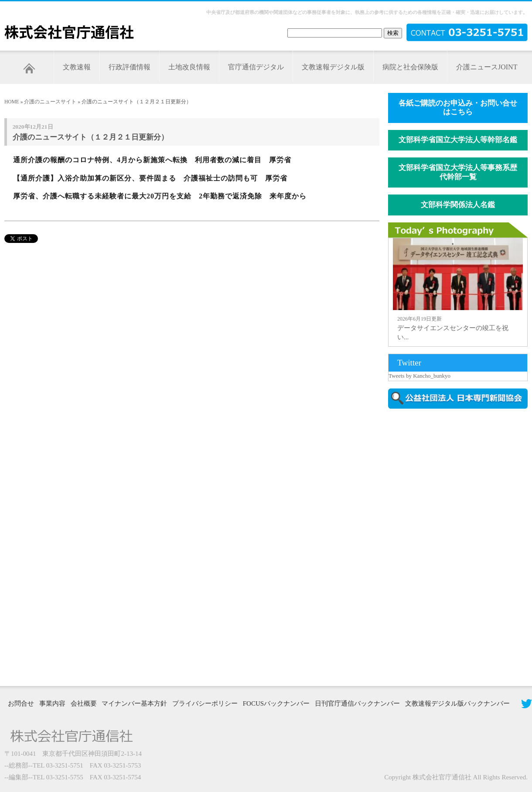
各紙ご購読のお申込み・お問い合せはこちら (458, 108)
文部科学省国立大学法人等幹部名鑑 (458, 140)
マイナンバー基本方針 (134, 703)
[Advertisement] (419, 546)
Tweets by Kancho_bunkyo (419, 376)
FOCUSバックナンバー (276, 703)
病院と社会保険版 (410, 67)
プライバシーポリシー (205, 703)
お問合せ (21, 703)
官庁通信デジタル (256, 67)
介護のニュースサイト (50, 102)
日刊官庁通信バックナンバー (357, 703)
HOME (12, 102)
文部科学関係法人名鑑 (458, 205)
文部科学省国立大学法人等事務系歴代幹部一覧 (458, 172)
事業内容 (52, 703)
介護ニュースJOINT (487, 67)
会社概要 (84, 703)
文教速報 (77, 67)
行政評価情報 (130, 67)
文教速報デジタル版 (333, 67)
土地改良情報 (189, 67)
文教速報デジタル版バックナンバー (457, 703)
